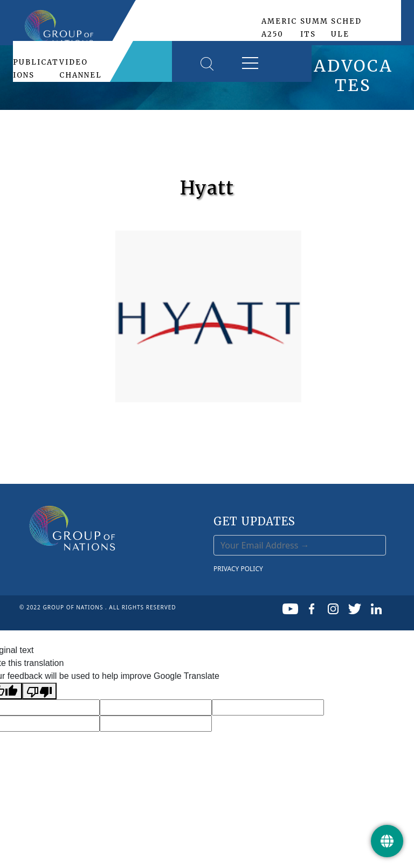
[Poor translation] (39, 691)
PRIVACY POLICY (238, 569)
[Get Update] (387, 841)
